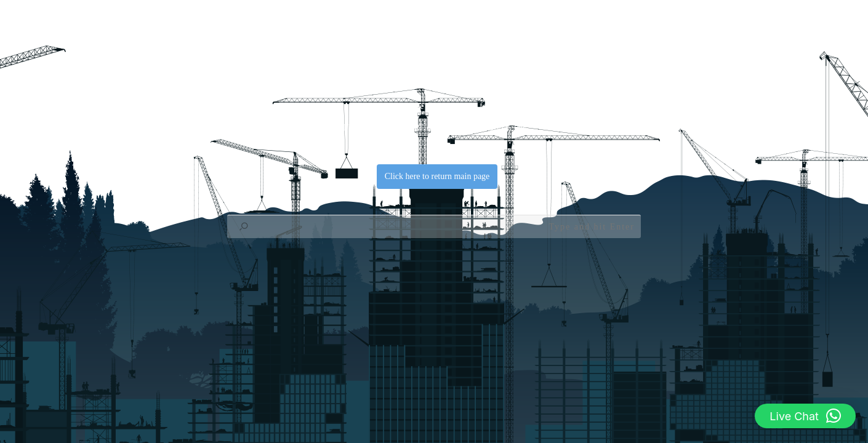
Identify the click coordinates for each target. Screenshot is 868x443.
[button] (805, 416)
